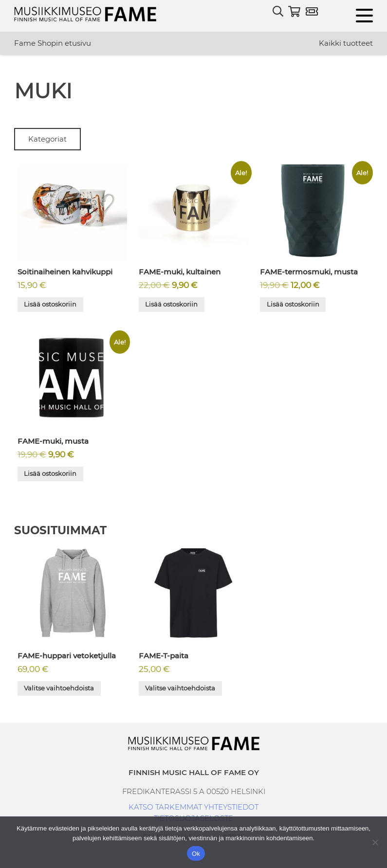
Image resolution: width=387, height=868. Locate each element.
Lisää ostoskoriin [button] (50, 304)
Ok (196, 854)
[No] (375, 842)
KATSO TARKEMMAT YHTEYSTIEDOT (193, 807)
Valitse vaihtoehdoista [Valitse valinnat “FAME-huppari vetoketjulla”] (59, 688)
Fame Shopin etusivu (53, 43)
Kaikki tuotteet (346, 43)
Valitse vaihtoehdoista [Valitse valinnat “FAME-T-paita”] (180, 688)
